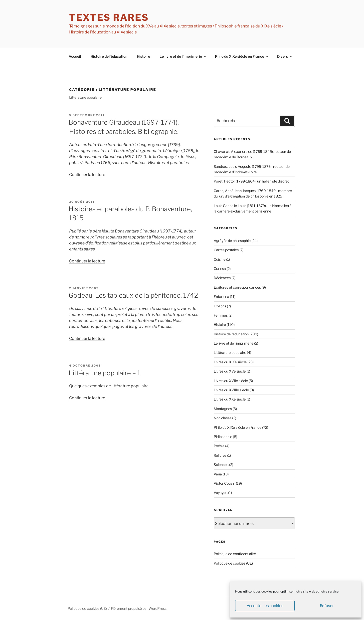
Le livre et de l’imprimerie (183, 56)
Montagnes (223, 409)
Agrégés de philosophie (232, 241)
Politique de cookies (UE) (233, 563)
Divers (285, 56)
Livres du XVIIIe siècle (231, 390)
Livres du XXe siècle (230, 399)
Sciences (221, 465)
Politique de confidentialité (235, 554)
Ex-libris (220, 306)
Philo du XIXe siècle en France (242, 56)
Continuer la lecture (87, 175)
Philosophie (223, 437)
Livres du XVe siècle (230, 371)
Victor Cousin (224, 483)
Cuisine (220, 259)
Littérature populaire (230, 352)
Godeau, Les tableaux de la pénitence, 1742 (133, 295)
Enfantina (221, 297)
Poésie (219, 446)
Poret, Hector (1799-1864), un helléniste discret (251, 181)
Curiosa (220, 269)
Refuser (327, 606)
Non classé (223, 418)
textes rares (109, 17)
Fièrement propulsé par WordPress (139, 608)
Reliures (220, 455)
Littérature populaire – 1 (104, 373)
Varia (218, 474)
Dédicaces (222, 278)
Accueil (75, 56)
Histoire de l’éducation (109, 56)
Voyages (221, 493)
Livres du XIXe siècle (230, 362)
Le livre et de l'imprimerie (234, 343)
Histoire (143, 56)
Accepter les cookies (265, 606)
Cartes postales (226, 250)
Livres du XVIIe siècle (231, 381)
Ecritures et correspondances (237, 287)
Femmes (221, 315)
